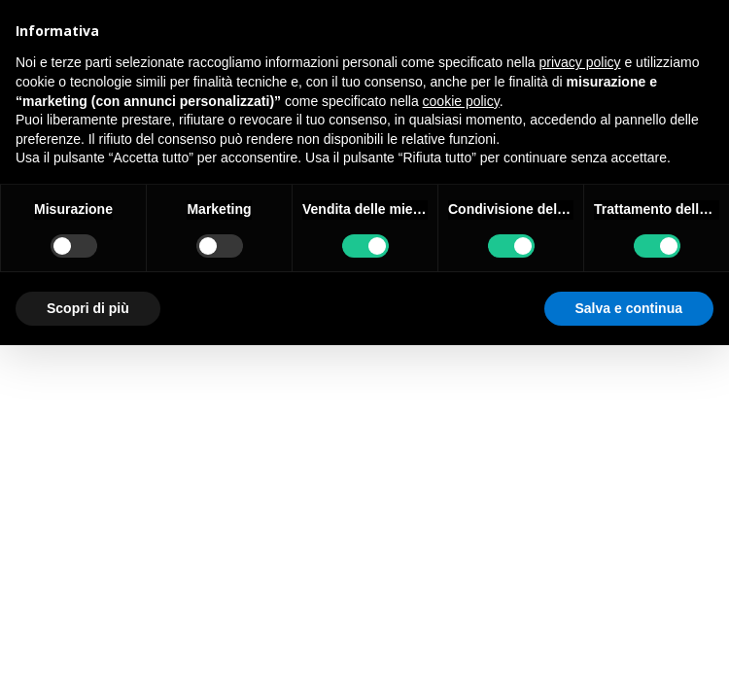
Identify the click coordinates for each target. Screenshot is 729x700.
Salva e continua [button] (629, 308)
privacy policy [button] (580, 62)
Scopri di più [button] (88, 308)
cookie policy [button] (461, 101)
